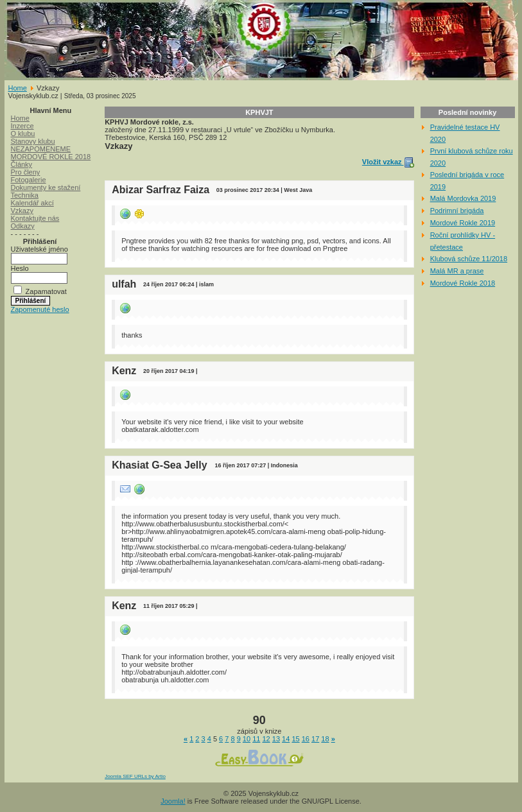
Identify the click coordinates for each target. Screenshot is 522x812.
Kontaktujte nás (35, 218)
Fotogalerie (29, 180)
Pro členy (26, 172)
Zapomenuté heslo (40, 309)
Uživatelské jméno (39, 249)
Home (18, 88)
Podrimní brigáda (457, 211)
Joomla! (173, 801)
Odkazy (23, 226)
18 (325, 739)
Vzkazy (22, 211)
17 (315, 739)
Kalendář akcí (32, 203)
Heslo (20, 268)
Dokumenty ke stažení (46, 187)
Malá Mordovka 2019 (463, 198)
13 (276, 739)
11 (256, 739)
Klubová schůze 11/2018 (469, 259)
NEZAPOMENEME (41, 149)
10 (247, 739)
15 (295, 739)
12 (266, 739)
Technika (25, 195)
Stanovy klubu (33, 141)
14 (286, 739)
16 (306, 739)
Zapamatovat (46, 291)
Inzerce (22, 126)
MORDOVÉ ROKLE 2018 (51, 157)
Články (22, 164)
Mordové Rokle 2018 (463, 283)
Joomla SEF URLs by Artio (135, 776)
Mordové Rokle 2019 (463, 223)
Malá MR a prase (457, 271)
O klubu (23, 134)
